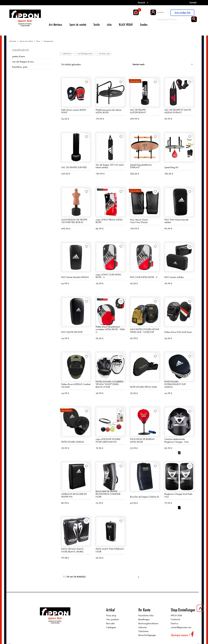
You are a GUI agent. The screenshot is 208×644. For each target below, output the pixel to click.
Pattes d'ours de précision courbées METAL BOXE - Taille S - (110, 329)
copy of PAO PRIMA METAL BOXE (109, 221)
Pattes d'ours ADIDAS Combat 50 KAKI (76, 386)
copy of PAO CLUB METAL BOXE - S (108, 276)
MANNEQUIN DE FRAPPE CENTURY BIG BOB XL (74, 221)
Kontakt (193, 3)
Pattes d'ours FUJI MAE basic (178, 332)
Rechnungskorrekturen (148, 623)
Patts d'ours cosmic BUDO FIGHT (74, 111)
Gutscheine (143, 631)
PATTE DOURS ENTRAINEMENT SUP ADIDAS (175, 384)
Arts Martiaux (55, 24)
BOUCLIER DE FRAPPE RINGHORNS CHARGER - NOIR (109, 494)
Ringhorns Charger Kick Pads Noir (178, 495)
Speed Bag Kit (171, 167)
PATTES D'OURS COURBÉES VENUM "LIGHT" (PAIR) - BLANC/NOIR (109, 384)
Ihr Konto (144, 610)
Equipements (21, 50)
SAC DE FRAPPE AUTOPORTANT (138, 111)
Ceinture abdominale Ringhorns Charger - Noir (177, 441)
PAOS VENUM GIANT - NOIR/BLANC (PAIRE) (73, 550)
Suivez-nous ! (180, 635)
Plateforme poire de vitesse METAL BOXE (108, 111)
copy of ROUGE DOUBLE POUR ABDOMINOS (108, 441)
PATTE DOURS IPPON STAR (143, 387)
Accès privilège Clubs (182, 13)
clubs (109, 24)
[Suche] (173, 20)
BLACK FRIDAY (126, 24)
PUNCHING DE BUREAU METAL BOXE (142, 441)
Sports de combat (78, 24)
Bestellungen (144, 620)
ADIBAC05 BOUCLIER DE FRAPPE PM (74, 495)
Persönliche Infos (146, 616)
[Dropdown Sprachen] (144, 3)
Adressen (143, 627)
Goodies (144, 24)
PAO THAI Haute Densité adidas (176, 221)
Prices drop (111, 616)
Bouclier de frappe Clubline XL (145, 497)
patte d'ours (19, 56)
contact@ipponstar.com (181, 627)
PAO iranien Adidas (174, 277)
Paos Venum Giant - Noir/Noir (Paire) (139, 221)
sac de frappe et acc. (23, 62)
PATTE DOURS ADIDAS (73, 442)
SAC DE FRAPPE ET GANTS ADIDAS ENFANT (178, 111)
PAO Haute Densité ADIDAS (75, 277)
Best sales (110, 623)
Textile (97, 24)
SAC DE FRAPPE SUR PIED (74, 167)
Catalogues (111, 627)
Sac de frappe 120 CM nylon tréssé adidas (110, 166)
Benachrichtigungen (147, 635)
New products (112, 620)
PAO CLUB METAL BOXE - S (144, 277)
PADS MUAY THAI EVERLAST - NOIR (110, 550)
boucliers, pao (20, 67)
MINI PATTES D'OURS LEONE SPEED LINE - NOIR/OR (145, 331)
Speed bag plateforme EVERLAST (141, 166)
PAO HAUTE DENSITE (72, 332)
